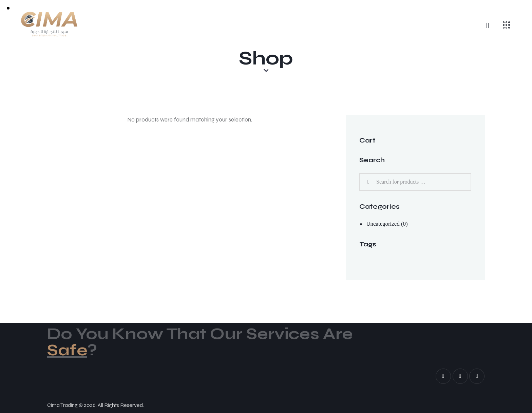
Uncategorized (383, 224)
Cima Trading (63, 405)
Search (367, 182)
